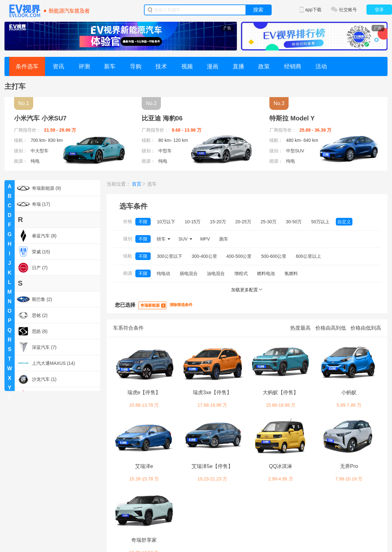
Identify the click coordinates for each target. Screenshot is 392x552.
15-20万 (218, 222)
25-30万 (268, 222)
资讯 (58, 66)
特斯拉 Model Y (292, 118)
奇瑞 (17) (34, 204)
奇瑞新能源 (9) (39, 188)
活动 (321, 66)
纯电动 (163, 273)
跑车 (224, 239)
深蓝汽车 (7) (37, 347)
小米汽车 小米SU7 (40, 118)
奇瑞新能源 (150, 305)
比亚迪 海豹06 (162, 118)
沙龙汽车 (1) (37, 379)
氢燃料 (291, 273)
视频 (187, 66)
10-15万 (192, 222)
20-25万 (243, 222)
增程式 (241, 273)
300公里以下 (169, 256)
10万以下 (166, 222)
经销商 (293, 66)
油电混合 (216, 273)
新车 (110, 66)
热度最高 (300, 328)
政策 (264, 66)
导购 (136, 66)
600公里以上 (309, 256)
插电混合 (189, 273)
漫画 (213, 66)
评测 (84, 66)
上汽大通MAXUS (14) (46, 363)
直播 (238, 66)
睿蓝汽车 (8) (37, 236)
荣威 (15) (34, 252)
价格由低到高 (366, 328)
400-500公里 (239, 256)
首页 (137, 184)
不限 (143, 222)
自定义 (344, 222)
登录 (379, 10)
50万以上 (320, 222)
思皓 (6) (32, 331)
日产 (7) (32, 268)
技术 (161, 66)
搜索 (258, 10)
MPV (205, 239)
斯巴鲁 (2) (34, 299)
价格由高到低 (331, 328)
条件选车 (27, 66)
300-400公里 (204, 256)
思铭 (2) (32, 315)
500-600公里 (274, 256)
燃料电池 (266, 273)
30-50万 (294, 222)
